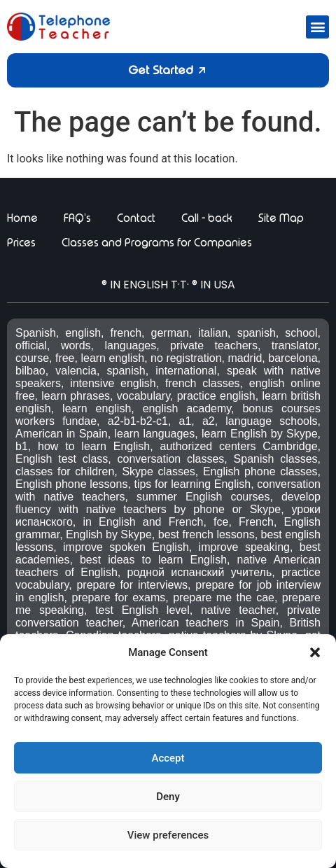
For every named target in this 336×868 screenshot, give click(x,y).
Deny (168, 797)
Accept (168, 758)
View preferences (168, 835)
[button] (315, 652)
